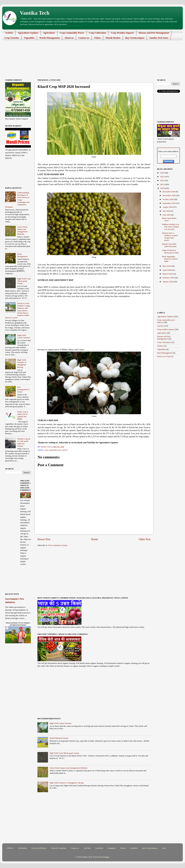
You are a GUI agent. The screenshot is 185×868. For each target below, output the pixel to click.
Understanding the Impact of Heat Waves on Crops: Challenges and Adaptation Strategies (17, 200)
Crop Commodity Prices (72, 33)
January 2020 (168, 282)
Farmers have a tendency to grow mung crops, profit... (170, 237)
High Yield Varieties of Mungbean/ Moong (66, 783)
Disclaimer (23, 848)
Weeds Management (49, 38)
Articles (9, 33)
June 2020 (167, 215)
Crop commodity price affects (56, 450)
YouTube (87, 848)
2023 (162, 177)
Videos (97, 38)
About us (69, 38)
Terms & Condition (59, 848)
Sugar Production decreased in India (170, 251)
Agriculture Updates (28, 33)
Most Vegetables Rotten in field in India (170, 259)
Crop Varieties (12, 38)
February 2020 (169, 278)
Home (95, 539)
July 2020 (167, 211)
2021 (162, 184)
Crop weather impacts (166, 329)
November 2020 (169, 195)
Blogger (106, 857)
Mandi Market (113, 38)
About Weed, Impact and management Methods (68, 768)
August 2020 (168, 207)
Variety (160, 346)
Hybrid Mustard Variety (59, 738)
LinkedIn (134, 848)
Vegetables (29, 38)
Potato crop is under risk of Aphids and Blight (23, 415)
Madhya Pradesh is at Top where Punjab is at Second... (171, 227)
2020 (162, 188)
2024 (162, 173)
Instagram (112, 848)
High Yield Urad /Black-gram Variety (64, 753)
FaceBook (99, 848)
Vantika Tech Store (159, 38)
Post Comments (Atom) (58, 545)
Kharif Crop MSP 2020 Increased (169, 245)
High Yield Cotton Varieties (60, 723)
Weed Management (22, 255)
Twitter (123, 848)
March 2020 (168, 274)
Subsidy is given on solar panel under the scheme (24, 442)
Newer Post (44, 539)
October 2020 (168, 199)
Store (164, 848)
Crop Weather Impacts (122, 33)
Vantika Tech (35, 13)
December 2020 (169, 192)
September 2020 (169, 203)
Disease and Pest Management (154, 33)
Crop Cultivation (98, 33)
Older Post (145, 539)
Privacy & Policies (39, 848)
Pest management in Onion (23, 389)
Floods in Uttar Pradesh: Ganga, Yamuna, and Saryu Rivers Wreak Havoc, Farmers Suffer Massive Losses (18, 310)
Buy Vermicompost (135, 38)
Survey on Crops (164, 356)
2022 (162, 180)
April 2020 (167, 270)
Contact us (84, 38)
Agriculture (49, 33)
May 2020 (167, 266)
